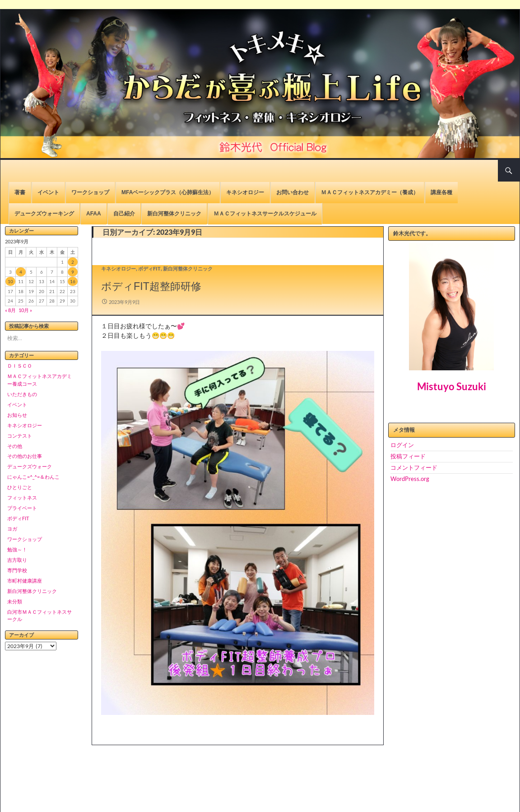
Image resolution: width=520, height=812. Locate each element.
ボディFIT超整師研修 (151, 286)
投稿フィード (408, 456)
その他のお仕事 (25, 456)
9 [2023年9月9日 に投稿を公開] (73, 272)
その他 (15, 446)
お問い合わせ (292, 192)
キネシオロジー (245, 192)
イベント (48, 192)
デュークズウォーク (30, 466)
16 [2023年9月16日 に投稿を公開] (73, 281)
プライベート (22, 508)
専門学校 (17, 570)
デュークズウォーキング (44, 214)
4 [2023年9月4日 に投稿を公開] (21, 272)
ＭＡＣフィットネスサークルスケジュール (265, 214)
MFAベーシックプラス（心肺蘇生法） (168, 192)
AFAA (94, 214)
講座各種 (441, 192)
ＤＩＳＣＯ (20, 366)
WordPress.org (410, 479)
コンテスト (20, 436)
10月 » (25, 310)
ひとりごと (20, 487)
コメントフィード (414, 467)
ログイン (402, 445)
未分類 (15, 601)
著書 (20, 192)
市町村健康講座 (25, 581)
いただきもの (22, 394)
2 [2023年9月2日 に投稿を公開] (73, 262)
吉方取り (17, 560)
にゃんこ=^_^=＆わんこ (33, 477)
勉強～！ (17, 549)
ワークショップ (90, 192)
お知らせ (17, 415)
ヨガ (12, 529)
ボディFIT (149, 268)
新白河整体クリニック (174, 214)
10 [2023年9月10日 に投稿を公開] (10, 281)
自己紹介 (124, 214)
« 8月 (10, 310)
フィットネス (22, 497)
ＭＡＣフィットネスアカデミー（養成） (370, 192)
